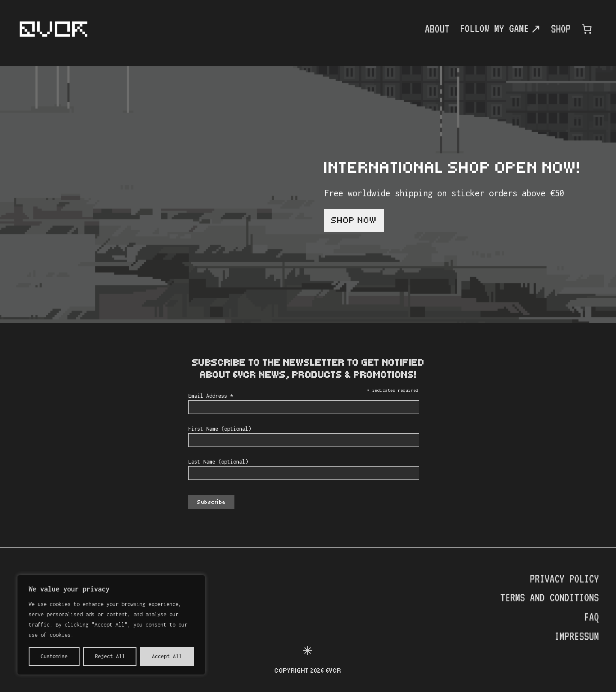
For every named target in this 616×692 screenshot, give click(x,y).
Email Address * (211, 396)
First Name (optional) (220, 429)
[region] (111, 625)
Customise (54, 656)
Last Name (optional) (218, 462)
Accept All (167, 656)
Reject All (110, 656)
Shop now (354, 220)
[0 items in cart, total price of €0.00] (587, 29)
